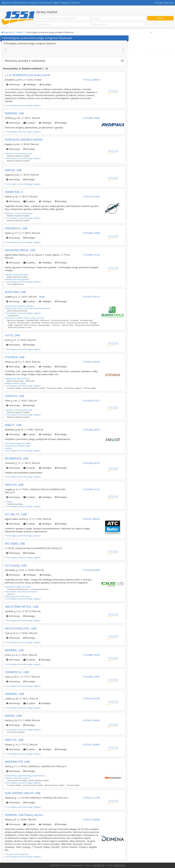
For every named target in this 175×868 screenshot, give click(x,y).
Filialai (42, 297)
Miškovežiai (30, 381)
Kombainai (74, 320)
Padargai (93, 323)
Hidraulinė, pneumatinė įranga (17, 446)
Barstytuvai (45, 320)
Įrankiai (8, 448)
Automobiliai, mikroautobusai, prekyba (21, 592)
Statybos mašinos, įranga (15, 383)
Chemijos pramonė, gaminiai (17, 854)
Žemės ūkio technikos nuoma (20, 327)
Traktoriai (56, 325)
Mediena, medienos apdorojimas (19, 154)
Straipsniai (75, 3)
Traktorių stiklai (67, 325)
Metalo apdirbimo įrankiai (17, 277)
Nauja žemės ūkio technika (78, 323)
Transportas (33, 3)
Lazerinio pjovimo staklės (17, 780)
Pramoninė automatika (39, 589)
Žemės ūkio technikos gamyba (87, 325)
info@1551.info (119, 865)
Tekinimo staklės (90, 388)
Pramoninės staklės (55, 388)
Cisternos (11, 594)
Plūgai (10, 325)
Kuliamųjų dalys (23, 323)
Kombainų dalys (87, 320)
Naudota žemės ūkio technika (54, 323)
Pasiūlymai (65, 3)
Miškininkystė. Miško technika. (17, 378)
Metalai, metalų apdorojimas (17, 275)
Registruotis (169, 3)
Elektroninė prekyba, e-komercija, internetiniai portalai (27, 308)
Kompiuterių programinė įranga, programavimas (25, 776)
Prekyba (9, 502)
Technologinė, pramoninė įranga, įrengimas (23, 105)
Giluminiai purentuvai (60, 320)
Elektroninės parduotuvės (17, 311)
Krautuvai (12, 323)
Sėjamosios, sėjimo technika (25, 325)
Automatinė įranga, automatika (18, 443)
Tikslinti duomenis (19, 3)
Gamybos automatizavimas (18, 589)
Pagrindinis (6, 3)
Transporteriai (13, 315)
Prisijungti (159, 3)
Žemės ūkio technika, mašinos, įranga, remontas (24, 318)
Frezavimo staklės (14, 388)
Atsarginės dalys (33, 320)
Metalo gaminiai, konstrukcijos (17, 596)
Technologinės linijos (15, 284)
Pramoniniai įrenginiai (73, 388)
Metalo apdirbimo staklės (39, 780)
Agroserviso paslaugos (16, 320)
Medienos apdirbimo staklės (18, 156)
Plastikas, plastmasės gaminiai (17, 279)
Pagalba (56, 3)
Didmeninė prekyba (15, 504)
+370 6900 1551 (99, 865)
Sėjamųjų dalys (44, 325)
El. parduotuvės (46, 3)
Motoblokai (36, 323)
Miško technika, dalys (15, 381)
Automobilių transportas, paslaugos (19, 306)
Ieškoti (160, 18)
